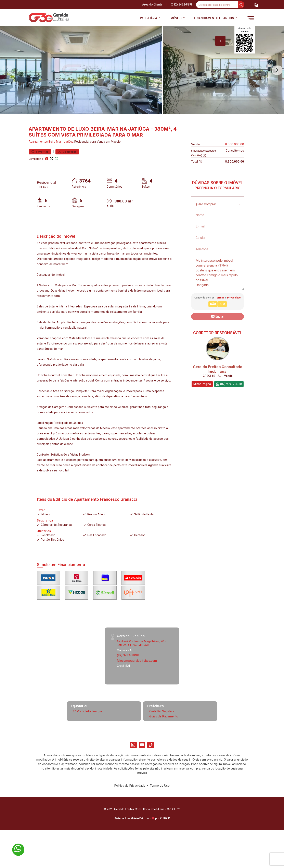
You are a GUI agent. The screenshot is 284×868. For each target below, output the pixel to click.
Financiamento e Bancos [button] (214, 18)
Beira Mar (55, 155)
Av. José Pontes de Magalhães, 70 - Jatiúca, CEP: (142, 656)
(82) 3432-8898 (128, 668)
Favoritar (40, 164)
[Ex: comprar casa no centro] (217, 5)
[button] (256, 5)
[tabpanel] (142, 76)
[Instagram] (132, 758)
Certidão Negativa (162, 724)
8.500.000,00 (235, 157)
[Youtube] (142, 758)
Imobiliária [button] (149, 18)
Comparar (67, 164)
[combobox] (218, 217)
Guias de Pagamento (164, 729)
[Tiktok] (152, 758)
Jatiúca (69, 155)
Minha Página (202, 397)
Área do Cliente (152, 5)
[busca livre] (241, 5)
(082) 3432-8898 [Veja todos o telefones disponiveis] (182, 5)
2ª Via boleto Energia (87, 724)
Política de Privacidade (130, 800)
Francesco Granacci (118, 512)
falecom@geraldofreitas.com (137, 673)
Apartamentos (38, 155)
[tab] (220, 41)
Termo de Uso (160, 800)
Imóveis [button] (176, 18)
